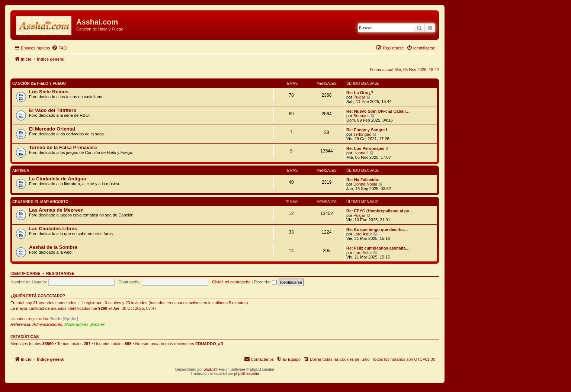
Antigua (21, 171)
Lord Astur (363, 234)
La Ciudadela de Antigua (57, 179)
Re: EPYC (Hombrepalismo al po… (380, 211)
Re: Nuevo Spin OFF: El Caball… (378, 111)
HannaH (361, 153)
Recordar (265, 282)
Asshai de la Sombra (53, 247)
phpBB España (246, 374)
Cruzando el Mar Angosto (40, 202)
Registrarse (60, 273)
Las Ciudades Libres (53, 229)
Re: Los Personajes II (367, 148)
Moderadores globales (85, 324)
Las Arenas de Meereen (56, 210)
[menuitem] (59, 48)
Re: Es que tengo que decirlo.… (377, 229)
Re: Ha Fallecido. (363, 180)
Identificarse (25, 273)
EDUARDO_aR (209, 344)
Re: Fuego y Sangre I (367, 130)
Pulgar (359, 97)
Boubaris (361, 116)
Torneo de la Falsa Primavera (63, 147)
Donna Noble (365, 184)
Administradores (47, 324)
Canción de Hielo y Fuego (39, 83)
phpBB (209, 369)
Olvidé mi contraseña (231, 282)
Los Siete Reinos (49, 92)
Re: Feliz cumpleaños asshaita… (378, 248)
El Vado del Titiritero (53, 110)
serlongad (362, 134)
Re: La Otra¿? (360, 93)
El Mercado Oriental (52, 129)
